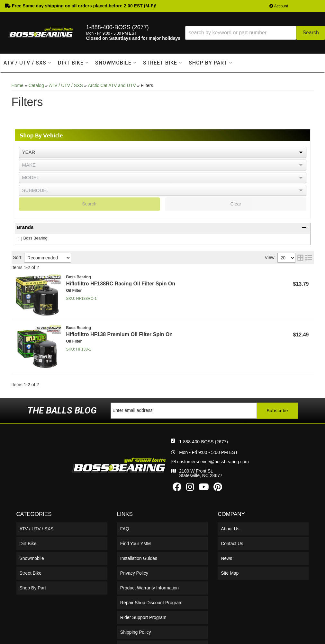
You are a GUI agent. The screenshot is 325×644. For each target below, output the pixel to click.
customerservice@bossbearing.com (213, 462)
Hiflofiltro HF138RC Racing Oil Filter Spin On (121, 284)
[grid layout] (300, 258)
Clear (236, 204)
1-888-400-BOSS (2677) (203, 442)
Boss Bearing (36, 238)
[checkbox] (20, 239)
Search (89, 204)
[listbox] (163, 152)
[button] (255, 33)
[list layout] (309, 258)
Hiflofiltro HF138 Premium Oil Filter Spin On (120, 334)
